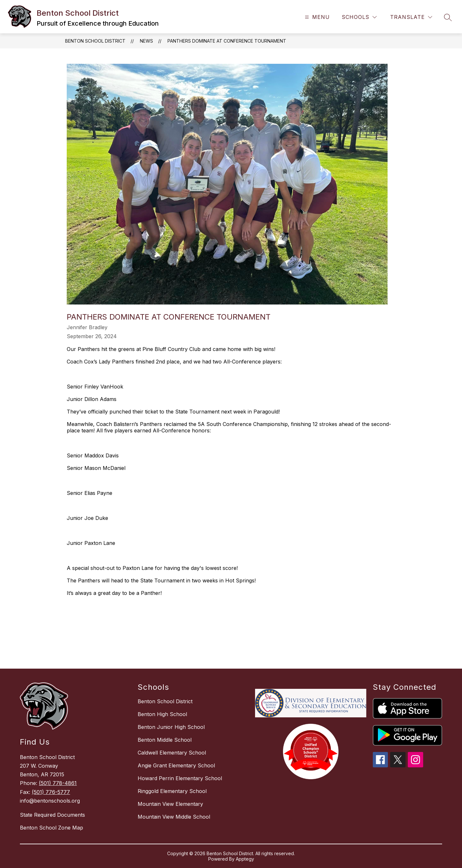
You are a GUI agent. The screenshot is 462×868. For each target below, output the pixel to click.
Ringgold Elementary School (172, 791)
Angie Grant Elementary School (176, 765)
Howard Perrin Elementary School (180, 778)
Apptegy (245, 859)
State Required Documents (52, 815)
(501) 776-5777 (51, 792)
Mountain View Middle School (174, 817)
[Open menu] (317, 17)
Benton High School (162, 714)
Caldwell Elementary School (172, 753)
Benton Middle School (165, 740)
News (146, 41)
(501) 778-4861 (58, 783)
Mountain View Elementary (170, 804)
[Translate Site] (411, 17)
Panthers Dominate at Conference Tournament (227, 41)
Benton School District (95, 41)
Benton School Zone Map (51, 828)
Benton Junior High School (171, 727)
